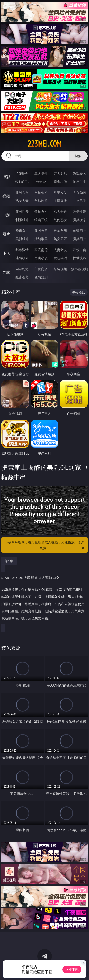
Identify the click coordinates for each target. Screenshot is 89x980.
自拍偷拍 (41, 193)
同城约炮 (22, 269)
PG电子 (22, 173)
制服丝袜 (22, 220)
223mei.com (45, 144)
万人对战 (60, 173)
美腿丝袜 (22, 239)
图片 (6, 234)
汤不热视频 (80, 269)
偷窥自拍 (22, 231)
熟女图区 (60, 239)
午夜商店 (41, 269)
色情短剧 (41, 277)
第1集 (9, 561)
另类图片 (80, 239)
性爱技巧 (80, 258)
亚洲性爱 (22, 212)
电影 (6, 215)
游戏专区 (80, 173)
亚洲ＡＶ (22, 193)
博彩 (6, 177)
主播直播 (60, 201)
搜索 (78, 156)
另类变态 (80, 220)
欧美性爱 (80, 212)
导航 (6, 272)
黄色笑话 (60, 258)
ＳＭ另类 (80, 201)
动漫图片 (80, 231)
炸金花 (41, 182)
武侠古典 (80, 250)
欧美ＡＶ (60, 193)
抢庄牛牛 (80, 182)
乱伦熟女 (60, 220)
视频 (6, 196)
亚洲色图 (41, 231)
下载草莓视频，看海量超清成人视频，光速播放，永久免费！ (45, 545)
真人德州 (41, 173)
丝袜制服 (41, 201)
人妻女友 (60, 250)
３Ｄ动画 (80, 193)
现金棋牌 (60, 182)
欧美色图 (60, 231)
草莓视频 (60, 269)
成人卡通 (60, 212)
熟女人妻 (22, 201)
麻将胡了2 (22, 182)
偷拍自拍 (41, 212)
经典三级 (41, 220)
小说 (6, 253)
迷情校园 (22, 258)
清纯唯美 (41, 239)
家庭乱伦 (41, 250)
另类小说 (41, 258)
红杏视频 (22, 277)
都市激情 (22, 250)
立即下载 (72, 969)
